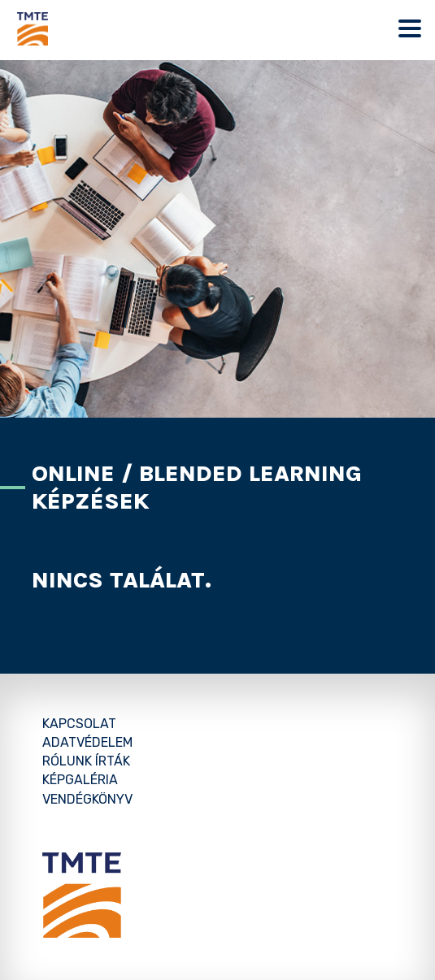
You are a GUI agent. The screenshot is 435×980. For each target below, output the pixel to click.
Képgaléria (80, 780)
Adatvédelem (87, 742)
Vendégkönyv (87, 799)
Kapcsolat (79, 724)
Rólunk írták (86, 761)
